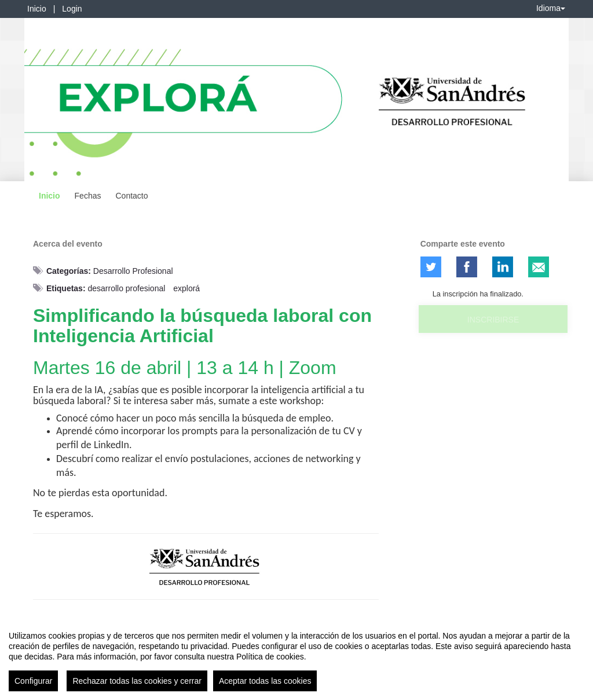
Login (72, 9)
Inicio (37, 9)
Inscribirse (493, 320)
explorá (186, 288)
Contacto (131, 196)
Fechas (88, 196)
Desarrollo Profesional (133, 271)
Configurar (33, 684)
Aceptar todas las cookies (265, 684)
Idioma (551, 8)
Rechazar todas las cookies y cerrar (137, 684)
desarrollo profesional (126, 288)
